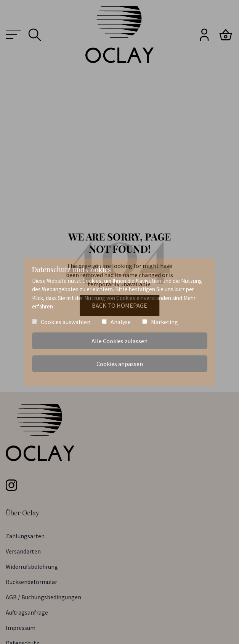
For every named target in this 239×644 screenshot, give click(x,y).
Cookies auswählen (66, 321)
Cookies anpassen (120, 364)
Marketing (164, 321)
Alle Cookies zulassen (119, 341)
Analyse (121, 321)
